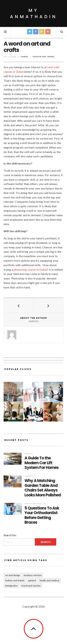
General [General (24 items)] (32, 580)
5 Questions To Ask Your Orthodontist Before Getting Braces (42, 515)
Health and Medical (35, 504)
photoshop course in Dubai (30, 269)
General (29, 454)
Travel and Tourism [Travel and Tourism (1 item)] (31, 586)
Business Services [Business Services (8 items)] (33, 575)
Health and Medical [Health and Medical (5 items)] (49, 580)
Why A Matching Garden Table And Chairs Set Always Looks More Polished (43, 488)
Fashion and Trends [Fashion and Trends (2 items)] (15, 580)
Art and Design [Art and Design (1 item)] (13, 575)
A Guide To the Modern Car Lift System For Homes (42, 463)
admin (24, 57)
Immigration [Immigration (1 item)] (11, 586)
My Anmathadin (34, 13)
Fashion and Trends (44, 57)
